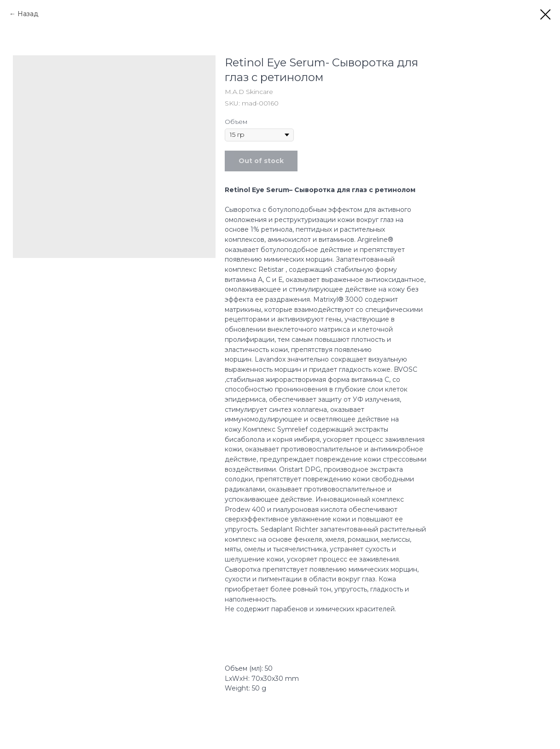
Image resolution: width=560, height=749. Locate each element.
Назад (28, 14)
